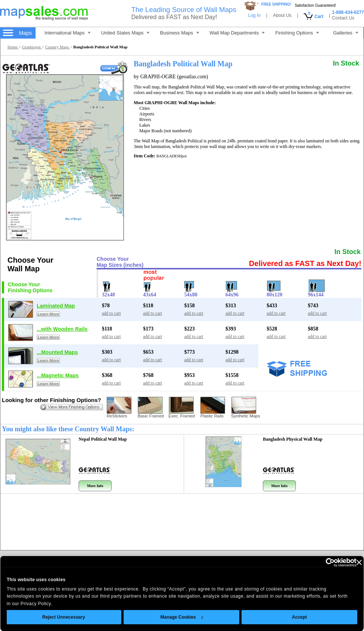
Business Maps (179, 33)
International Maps (68, 33)
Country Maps (57, 47)
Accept (289, 617)
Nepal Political (103, 439)
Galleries (346, 33)
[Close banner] (348, 562)
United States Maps (125, 33)
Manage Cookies (171, 617)
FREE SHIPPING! (276, 4)
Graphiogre (32, 47)
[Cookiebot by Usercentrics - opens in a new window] (313, 562)
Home (13, 47)
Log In (254, 15)
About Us (282, 15)
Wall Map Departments (237, 33)
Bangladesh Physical (293, 439)
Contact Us (343, 18)
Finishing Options (297, 33)
